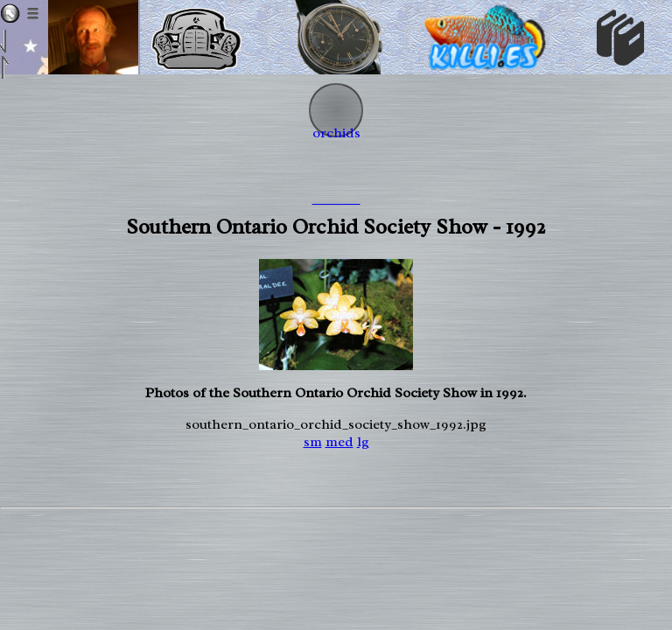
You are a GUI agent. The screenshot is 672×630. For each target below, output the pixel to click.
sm (313, 442)
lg (363, 442)
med (339, 442)
